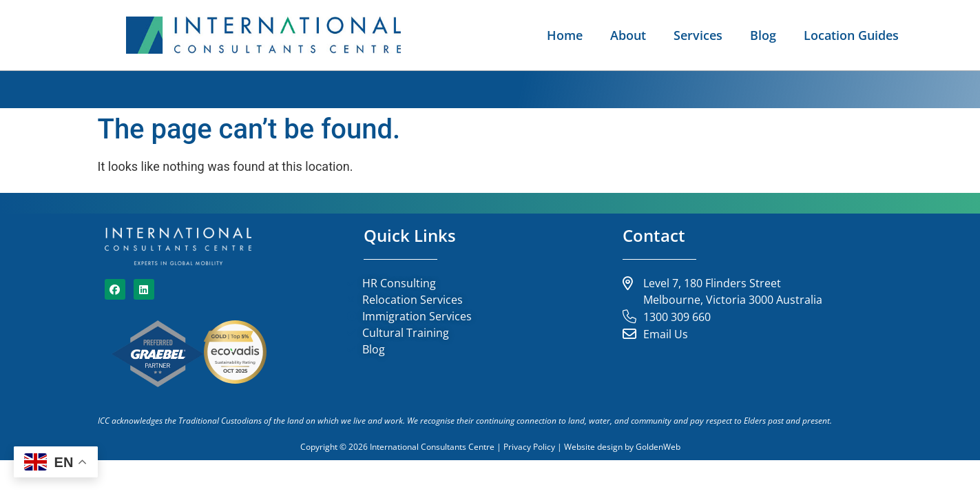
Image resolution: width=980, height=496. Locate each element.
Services (698, 35)
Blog (763, 35)
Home (565, 35)
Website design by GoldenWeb (622, 447)
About (628, 35)
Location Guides (851, 35)
